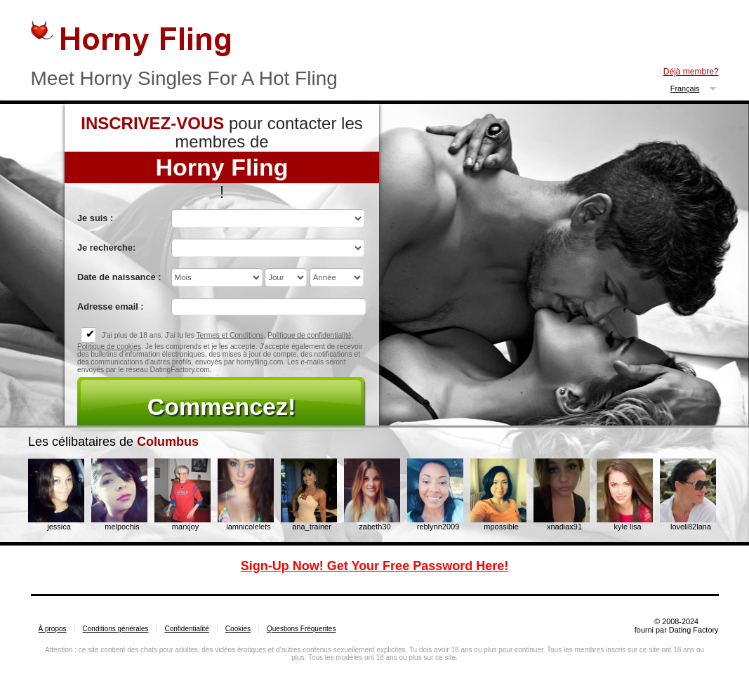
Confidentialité (186, 629)
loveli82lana (691, 527)
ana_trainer (312, 527)
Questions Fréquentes (301, 629)
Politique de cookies (109, 346)
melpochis (122, 527)
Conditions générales (116, 629)
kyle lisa (627, 527)
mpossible (501, 527)
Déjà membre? (691, 72)
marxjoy (186, 527)
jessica (59, 527)
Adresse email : (111, 306)
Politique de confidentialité (309, 335)
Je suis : (95, 218)
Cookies (238, 629)
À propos (53, 629)
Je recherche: (106, 247)
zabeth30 (374, 527)
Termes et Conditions (230, 335)
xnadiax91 (564, 527)
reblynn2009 (438, 527)
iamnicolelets (248, 527)
